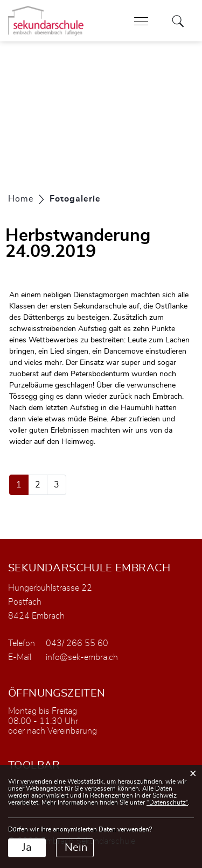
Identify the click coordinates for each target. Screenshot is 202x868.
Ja (27, 848)
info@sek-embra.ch (82, 657)
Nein (76, 848)
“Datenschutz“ (167, 802)
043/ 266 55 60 (77, 643)
